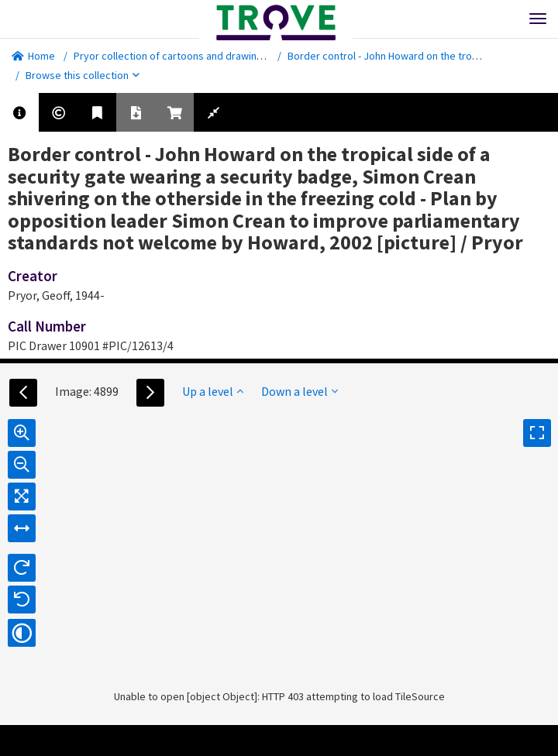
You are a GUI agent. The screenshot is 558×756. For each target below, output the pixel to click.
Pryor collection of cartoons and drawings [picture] (192, 56)
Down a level (300, 391)
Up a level (213, 391)
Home (33, 56)
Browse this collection (83, 75)
